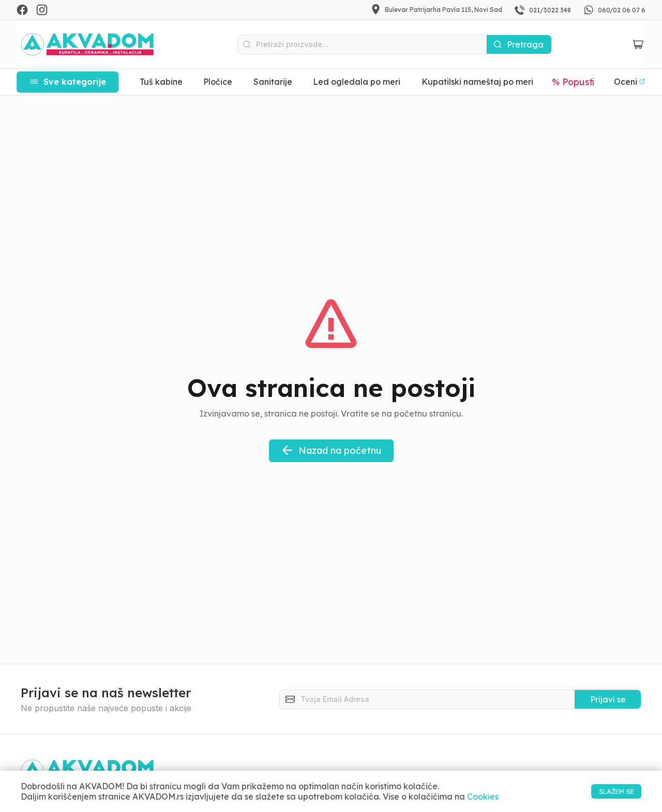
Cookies (483, 796)
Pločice (218, 82)
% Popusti (574, 82)
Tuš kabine (161, 82)
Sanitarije (273, 82)
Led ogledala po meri (357, 82)
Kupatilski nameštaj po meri (477, 82)
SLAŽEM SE (606, 791)
